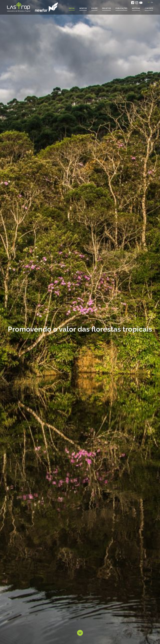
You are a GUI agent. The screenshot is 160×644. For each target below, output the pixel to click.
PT (149, 2)
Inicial (72, 8)
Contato (149, 8)
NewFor (83, 8)
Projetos (106, 8)
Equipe (94, 8)
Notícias (136, 8)
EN (152, 2)
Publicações (121, 8)
